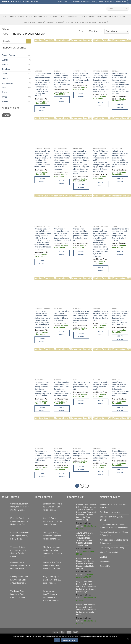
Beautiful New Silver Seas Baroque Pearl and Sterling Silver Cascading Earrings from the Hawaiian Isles (81, 317)
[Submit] (127, 9)
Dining (42, 22)
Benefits (73, 16)
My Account (105, 561)
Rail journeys (72, 22)
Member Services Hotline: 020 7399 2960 (113, 506)
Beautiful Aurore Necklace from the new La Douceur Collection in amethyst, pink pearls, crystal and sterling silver (121, 389)
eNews (63, 16)
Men (4, 88)
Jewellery (6, 69)
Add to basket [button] (42, 109)
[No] (128, 639)
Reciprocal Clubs (34, 16)
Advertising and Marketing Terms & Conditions (114, 541)
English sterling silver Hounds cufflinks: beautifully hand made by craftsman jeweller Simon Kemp (82, 78)
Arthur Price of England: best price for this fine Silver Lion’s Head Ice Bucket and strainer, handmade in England (62, 235)
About (66, 2)
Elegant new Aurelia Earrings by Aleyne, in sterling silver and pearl (101, 386)
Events (5, 60)
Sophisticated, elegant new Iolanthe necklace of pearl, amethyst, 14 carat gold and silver (62, 316)
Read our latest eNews (110, 512)
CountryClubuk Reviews (90, 16)
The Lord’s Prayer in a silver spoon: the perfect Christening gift (82, 386)
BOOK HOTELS (30, 22)
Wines (4, 97)
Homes (5, 64)
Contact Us (105, 566)
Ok (57, 640)
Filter (6, 115)
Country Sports (8, 55)
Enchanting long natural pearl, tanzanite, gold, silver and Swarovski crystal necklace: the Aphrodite (43, 457)
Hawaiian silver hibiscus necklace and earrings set (82, 453)
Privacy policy (70, 640)
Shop (55, 16)
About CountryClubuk (109, 552)
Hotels (124, 16)
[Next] (87, 486)
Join (105, 16)
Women (5, 102)
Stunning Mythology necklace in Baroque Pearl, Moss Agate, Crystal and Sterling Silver (101, 316)
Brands (50, 22)
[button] (123, 2)
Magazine (114, 16)
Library (5, 78)
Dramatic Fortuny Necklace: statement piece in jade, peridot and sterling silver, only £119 (101, 456)
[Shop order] (117, 31)
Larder (5, 74)
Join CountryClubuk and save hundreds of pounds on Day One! (114, 526)
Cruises (60, 22)
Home (60, 2)
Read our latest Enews (106, 2)
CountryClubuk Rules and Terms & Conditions (114, 534)
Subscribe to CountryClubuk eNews (83, 2)
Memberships (8, 83)
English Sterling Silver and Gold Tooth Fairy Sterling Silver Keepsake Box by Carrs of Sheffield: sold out (121, 235)
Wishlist (103, 557)
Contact (103, 22)
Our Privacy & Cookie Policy (112, 548)
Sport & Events (17, 16)
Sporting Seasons (89, 22)
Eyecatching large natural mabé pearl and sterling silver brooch (119, 454)
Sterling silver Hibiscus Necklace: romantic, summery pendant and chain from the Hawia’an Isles (81, 235)
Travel (47, 16)
